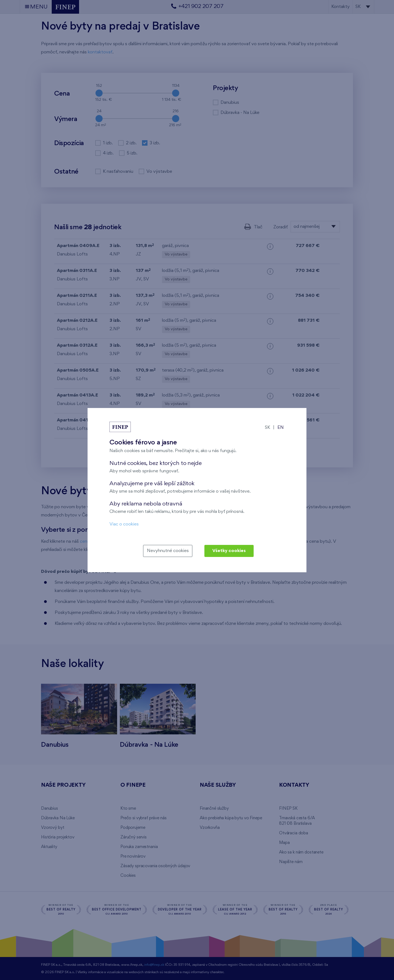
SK (267, 428)
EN (281, 428)
